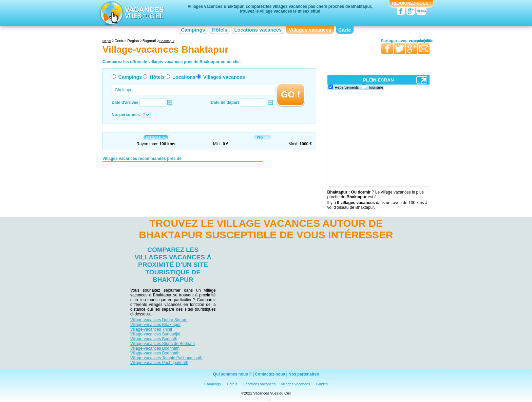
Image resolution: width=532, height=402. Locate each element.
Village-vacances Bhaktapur (156, 325)
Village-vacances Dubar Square (159, 320)
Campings (193, 30)
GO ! (291, 94)
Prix (262, 137)
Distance (156, 137)
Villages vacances (310, 30)
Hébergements (347, 87)
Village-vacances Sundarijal (155, 334)
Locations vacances (258, 30)
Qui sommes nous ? (232, 374)
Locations (184, 77)
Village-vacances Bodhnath (155, 348)
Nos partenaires (304, 374)
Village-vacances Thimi (151, 329)
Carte (345, 30)
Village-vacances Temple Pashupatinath (166, 358)
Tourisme (376, 87)
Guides (322, 384)
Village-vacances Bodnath (154, 339)
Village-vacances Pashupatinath (159, 363)
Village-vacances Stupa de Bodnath (163, 344)
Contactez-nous (270, 374)
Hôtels (220, 30)
